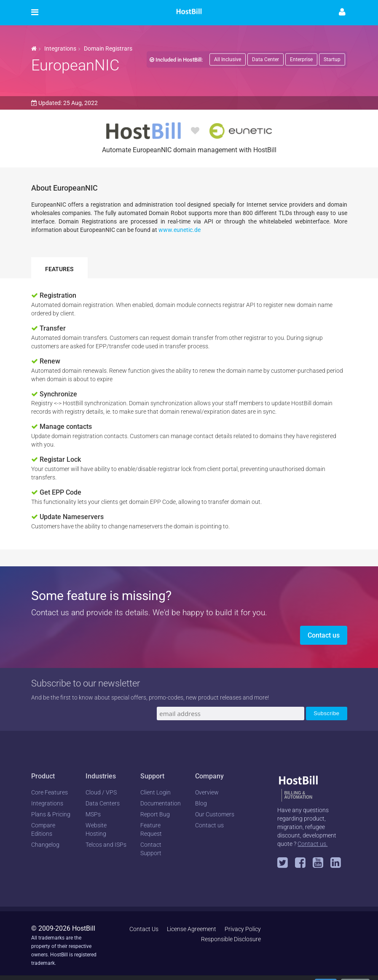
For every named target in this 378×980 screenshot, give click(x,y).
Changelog (45, 845)
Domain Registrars (108, 48)
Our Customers (215, 814)
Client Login (155, 792)
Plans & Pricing (51, 814)
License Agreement (192, 929)
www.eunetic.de (180, 230)
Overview (207, 792)
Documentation (161, 803)
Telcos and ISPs (106, 845)
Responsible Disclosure (231, 939)
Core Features (50, 792)
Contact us (324, 635)
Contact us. (312, 844)
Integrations (60, 48)
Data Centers (103, 803)
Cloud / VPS (101, 792)
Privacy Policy (243, 929)
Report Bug (155, 814)
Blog (201, 803)
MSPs (93, 814)
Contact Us (144, 929)
